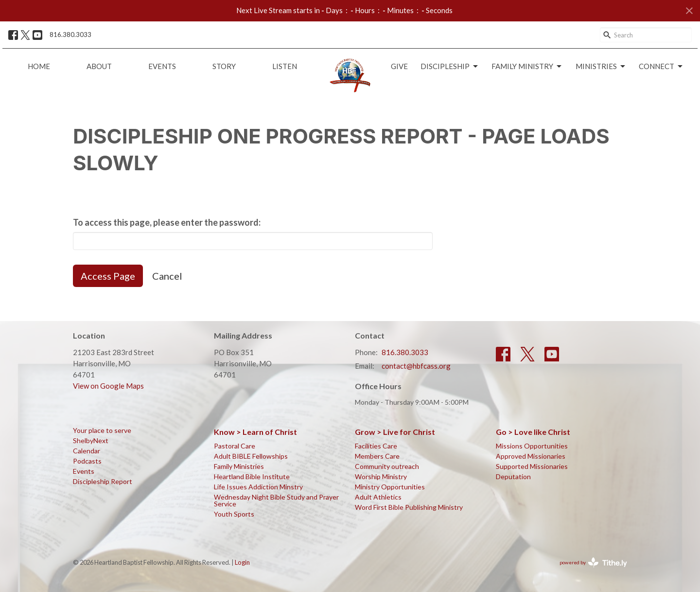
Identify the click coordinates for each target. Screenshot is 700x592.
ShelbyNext (91, 440)
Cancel (167, 276)
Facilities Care (376, 446)
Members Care (377, 456)
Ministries (601, 67)
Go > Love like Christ (533, 432)
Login (242, 562)
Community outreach (387, 466)
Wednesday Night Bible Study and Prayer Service (276, 500)
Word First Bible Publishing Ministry (409, 507)
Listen (285, 66)
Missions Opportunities (532, 446)
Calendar (87, 451)
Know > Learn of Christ (255, 432)
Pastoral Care (235, 446)
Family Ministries (239, 466)
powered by (593, 563)
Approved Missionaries (531, 456)
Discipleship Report (103, 481)
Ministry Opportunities (390, 487)
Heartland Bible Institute (252, 476)
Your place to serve (102, 430)
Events (162, 66)
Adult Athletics (378, 497)
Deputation (513, 476)
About (99, 66)
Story (224, 66)
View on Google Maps (108, 386)
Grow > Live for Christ (395, 432)
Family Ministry (527, 67)
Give (399, 66)
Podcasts (87, 461)
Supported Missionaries (532, 466)
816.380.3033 (70, 35)
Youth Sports (234, 514)
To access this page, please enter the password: (167, 222)
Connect (661, 67)
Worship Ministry (381, 476)
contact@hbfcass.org (416, 366)
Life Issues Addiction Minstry (258, 487)
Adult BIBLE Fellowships (251, 456)
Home (39, 66)
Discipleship (450, 67)
